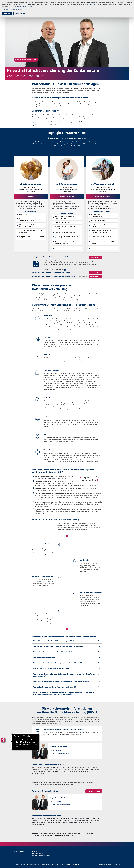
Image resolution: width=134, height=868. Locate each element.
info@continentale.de (72, 864)
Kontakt (117, 864)
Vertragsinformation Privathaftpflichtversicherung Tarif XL (51, 257)
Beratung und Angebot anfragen (54, 738)
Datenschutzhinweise (17, 9)
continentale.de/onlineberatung (63, 784)
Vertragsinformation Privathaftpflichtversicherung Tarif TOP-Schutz (54, 276)
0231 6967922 (57, 750)
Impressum (5, 9)
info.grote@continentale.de (61, 754)
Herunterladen (95, 257)
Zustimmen (7, 13)
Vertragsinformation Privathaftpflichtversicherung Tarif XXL (51, 272)
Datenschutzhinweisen (24, 6)
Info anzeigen (83, 273)
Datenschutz (93, 4)
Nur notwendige (20, 13)
